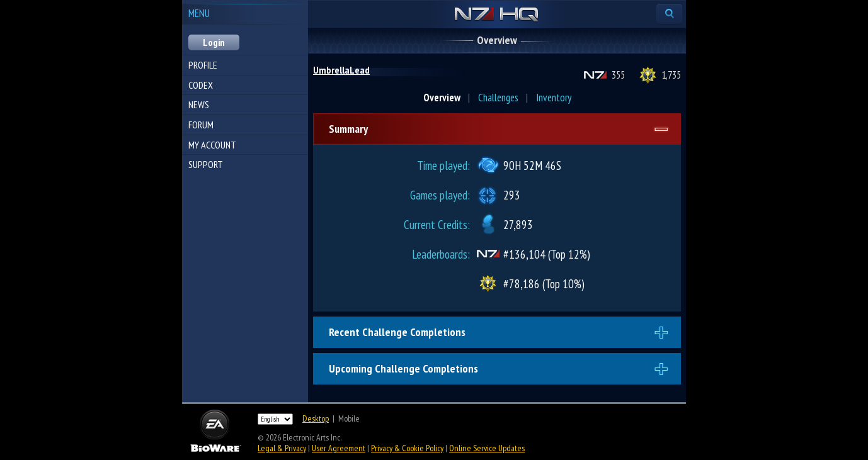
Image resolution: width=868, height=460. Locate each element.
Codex (201, 85)
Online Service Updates (487, 448)
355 (618, 75)
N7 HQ (497, 15)
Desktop (316, 418)
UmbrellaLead (341, 70)
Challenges (498, 98)
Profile (203, 65)
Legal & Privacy (282, 448)
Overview (442, 98)
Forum (201, 125)
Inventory (554, 98)
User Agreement (339, 448)
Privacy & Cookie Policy (407, 448)
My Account (212, 145)
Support (206, 164)
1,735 (671, 75)
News (199, 104)
